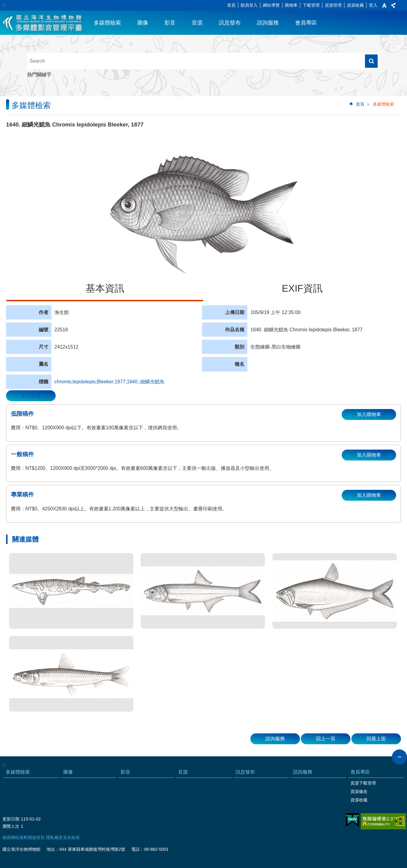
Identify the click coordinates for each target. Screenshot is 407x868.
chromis (63, 382)
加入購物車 (369, 414)
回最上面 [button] (376, 739)
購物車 (291, 5)
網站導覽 (271, 5)
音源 (197, 23)
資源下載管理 (363, 783)
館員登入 (249, 5)
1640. (133, 382)
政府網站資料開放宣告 (24, 837)
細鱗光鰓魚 (152, 382)
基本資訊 (105, 288)
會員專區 (306, 23)
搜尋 (371, 61)
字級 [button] (384, 5)
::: (4, 5)
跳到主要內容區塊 (3, 3)
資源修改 (359, 791)
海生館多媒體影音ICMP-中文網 (43, 23)
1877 (120, 382)
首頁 (231, 5)
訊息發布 (230, 23)
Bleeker (105, 382)
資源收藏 (355, 5)
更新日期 (11, 819)
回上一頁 (326, 739)
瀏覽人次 (11, 826)
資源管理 (333, 5)
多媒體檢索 (107, 23)
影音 (170, 23)
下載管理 (311, 5)
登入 (373, 5)
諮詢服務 (268, 23)
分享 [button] (393, 5)
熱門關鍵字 (39, 75)
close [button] (399, 757)
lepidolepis (84, 382)
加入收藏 (31, 396)
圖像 (143, 23)
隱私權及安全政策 (63, 837)
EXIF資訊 (302, 288)
